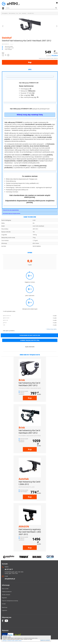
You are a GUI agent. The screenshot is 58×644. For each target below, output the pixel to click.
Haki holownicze (12, 13)
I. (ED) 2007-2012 (31, 13)
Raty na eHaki (5, 589)
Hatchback (24, 13)
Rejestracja (5, 607)
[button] (3, 26)
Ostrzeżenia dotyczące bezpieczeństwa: (12, 213)
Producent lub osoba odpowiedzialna (11, 210)
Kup (30, 62)
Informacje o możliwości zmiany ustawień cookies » (12, 641)
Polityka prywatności (7, 592)
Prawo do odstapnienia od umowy (10, 601)
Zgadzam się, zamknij (45, 640)
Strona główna (5, 13)
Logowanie (4, 610)
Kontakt (4, 604)
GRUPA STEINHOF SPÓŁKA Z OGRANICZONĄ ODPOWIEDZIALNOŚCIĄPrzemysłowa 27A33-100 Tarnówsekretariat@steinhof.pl (30, 211)
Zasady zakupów (6, 595)
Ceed (20, 13)
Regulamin (4, 598)
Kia (17, 13)
